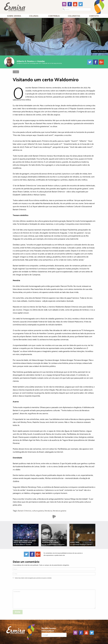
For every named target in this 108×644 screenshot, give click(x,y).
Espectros (75, 542)
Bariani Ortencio (25, 511)
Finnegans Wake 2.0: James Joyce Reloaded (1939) (25, 541)
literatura (48, 511)
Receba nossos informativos (54, 632)
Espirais (89, 544)
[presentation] (26, 584)
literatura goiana (59, 511)
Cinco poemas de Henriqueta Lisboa (50, 541)
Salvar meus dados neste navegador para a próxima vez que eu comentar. (33, 578)
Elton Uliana (20, 544)
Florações (61, 544)
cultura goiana (38, 511)
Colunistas (74, 16)
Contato (94, 16)
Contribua (54, 16)
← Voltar (16, 72)
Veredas (41, 61)
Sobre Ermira (14, 16)
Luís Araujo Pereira (50, 544)
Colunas (34, 16)
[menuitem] (14, 16)
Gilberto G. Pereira (25, 61)
